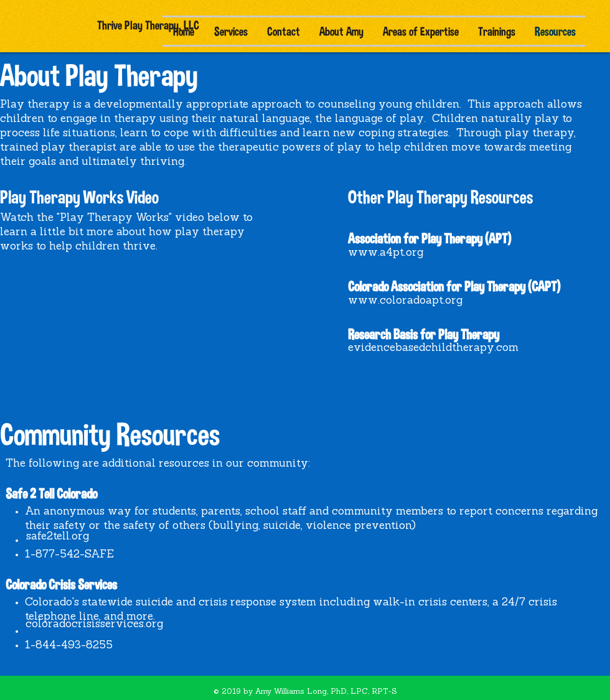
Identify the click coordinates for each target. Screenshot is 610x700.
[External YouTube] (108, 317)
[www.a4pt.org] (386, 253)
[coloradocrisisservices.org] (94, 624)
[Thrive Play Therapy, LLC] (148, 25)
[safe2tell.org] (57, 537)
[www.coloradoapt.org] (405, 301)
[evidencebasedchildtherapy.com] (433, 348)
